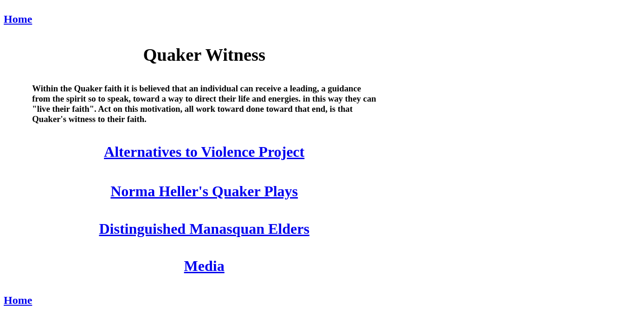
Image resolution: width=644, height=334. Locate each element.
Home (18, 19)
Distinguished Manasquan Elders (204, 229)
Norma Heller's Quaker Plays (204, 191)
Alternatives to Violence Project (204, 152)
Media (204, 266)
